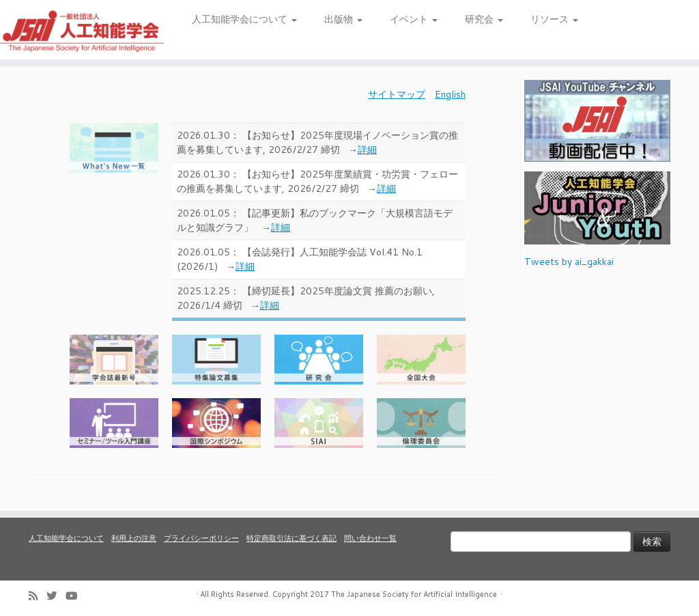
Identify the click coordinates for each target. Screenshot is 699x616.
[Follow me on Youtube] (76, 596)
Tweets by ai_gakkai (569, 262)
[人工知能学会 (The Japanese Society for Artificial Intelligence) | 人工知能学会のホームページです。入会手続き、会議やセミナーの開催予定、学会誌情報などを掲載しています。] (82, 30)
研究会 (484, 19)
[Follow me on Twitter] (56, 596)
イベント (414, 19)
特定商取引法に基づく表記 (291, 538)
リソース (554, 19)
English (450, 94)
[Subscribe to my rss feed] (38, 596)
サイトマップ (397, 94)
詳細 (367, 150)
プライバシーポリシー (201, 538)
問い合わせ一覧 (370, 538)
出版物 (343, 19)
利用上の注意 (134, 538)
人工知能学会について (244, 19)
